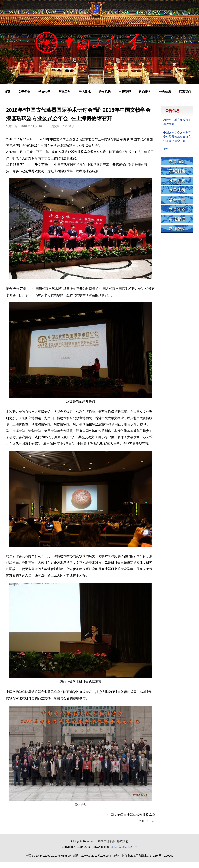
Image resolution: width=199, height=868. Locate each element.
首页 (7, 92)
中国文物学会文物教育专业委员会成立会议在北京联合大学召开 (177, 137)
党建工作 (64, 92)
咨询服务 (145, 92)
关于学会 (24, 92)
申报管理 (125, 92)
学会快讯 (44, 92)
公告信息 (165, 92)
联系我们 (185, 92)
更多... (167, 149)
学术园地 (85, 92)
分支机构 (105, 92)
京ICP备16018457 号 (124, 847)
